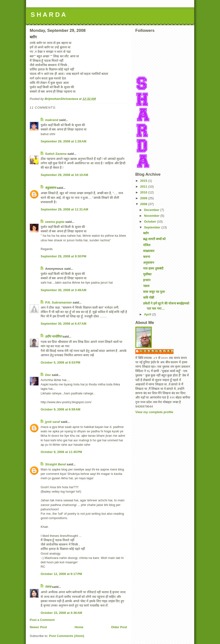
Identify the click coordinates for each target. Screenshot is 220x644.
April (148, 314)
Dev (48, 375)
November (152, 216)
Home (79, 627)
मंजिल (147, 245)
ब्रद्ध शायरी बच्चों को (154, 239)
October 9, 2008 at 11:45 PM (61, 452)
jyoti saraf (52, 422)
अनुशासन (149, 263)
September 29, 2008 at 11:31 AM (64, 209)
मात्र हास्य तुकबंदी (153, 268)
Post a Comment (42, 620)
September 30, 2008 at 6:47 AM (64, 324)
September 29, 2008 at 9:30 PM (64, 256)
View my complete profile (154, 412)
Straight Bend (55, 464)
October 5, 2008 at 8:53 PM (60, 362)
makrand (52, 120)
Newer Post (38, 627)
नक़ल (146, 286)
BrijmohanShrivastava (157, 351)
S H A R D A (48, 15)
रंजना (48, 587)
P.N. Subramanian (58, 302)
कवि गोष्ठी (149, 298)
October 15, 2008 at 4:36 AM (61, 613)
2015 (144, 181)
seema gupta (55, 222)
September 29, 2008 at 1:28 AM (64, 141)
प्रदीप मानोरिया (53, 336)
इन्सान (147, 280)
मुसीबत (147, 274)
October (151, 222)
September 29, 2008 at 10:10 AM (64, 175)
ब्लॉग (146, 233)
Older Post (119, 627)
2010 (144, 192)
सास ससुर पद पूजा (154, 292)
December (152, 210)
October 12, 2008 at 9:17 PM (61, 574)
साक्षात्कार (149, 251)
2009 (144, 198)
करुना (147, 257)
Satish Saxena (56, 154)
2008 (144, 204)
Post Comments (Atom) (67, 636)
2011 (144, 187)
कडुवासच (50, 188)
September (153, 227)
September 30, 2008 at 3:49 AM (64, 290)
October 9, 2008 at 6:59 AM (60, 409)
